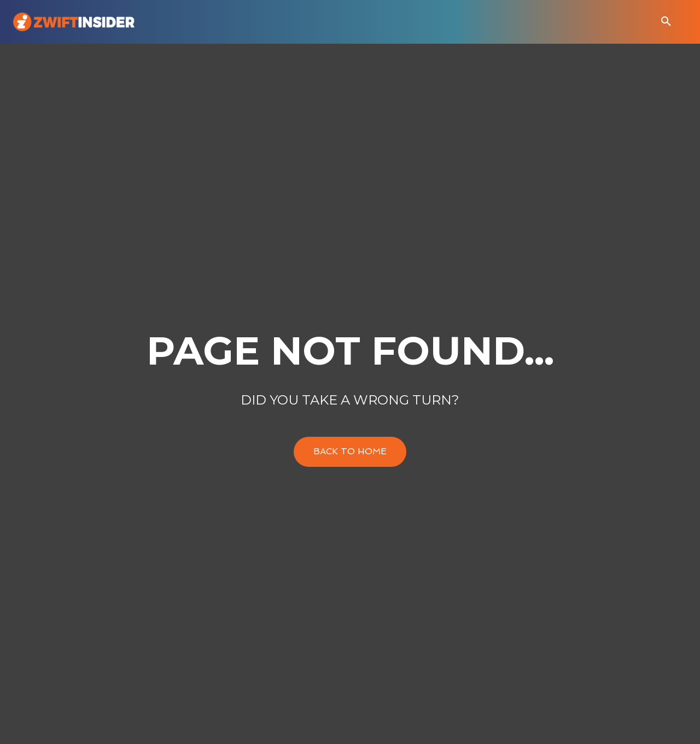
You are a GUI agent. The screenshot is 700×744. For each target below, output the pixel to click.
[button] (666, 22)
